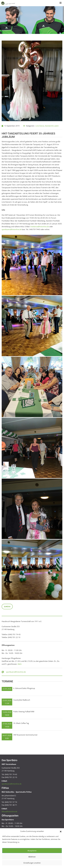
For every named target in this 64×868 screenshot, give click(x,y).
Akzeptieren (32, 851)
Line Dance (40, 126)
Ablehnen (32, 857)
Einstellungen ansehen (32, 863)
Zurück (7, 607)
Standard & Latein (52, 126)
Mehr (20, 664)
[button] (61, 831)
